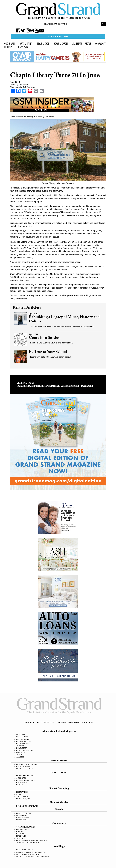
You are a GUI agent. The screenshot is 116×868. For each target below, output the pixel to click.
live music (87, 386)
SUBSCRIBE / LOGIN (58, 36)
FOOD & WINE (10, 43)
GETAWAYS (21, 834)
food (40, 386)
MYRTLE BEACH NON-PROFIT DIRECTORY (32, 840)
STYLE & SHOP (44, 43)
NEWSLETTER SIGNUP (25, 750)
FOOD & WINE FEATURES (26, 776)
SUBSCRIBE (87, 722)
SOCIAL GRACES (23, 820)
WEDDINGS (9, 47)
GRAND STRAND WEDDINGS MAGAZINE (31, 852)
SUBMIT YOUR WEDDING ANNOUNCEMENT (33, 857)
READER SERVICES (24, 741)
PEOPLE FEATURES (24, 813)
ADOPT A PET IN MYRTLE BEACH (29, 843)
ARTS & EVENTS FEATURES (27, 764)
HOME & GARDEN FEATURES (27, 806)
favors (31, 386)
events (21, 386)
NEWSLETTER (22, 748)
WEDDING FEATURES (24, 850)
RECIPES (20, 785)
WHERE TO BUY (22, 737)
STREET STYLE (22, 797)
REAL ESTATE (77, 43)
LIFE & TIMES (21, 836)
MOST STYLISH (22, 792)
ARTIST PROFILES (23, 815)
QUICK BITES (21, 778)
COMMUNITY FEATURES (25, 827)
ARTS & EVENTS (27, 43)
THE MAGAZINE (24, 47)
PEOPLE (88, 43)
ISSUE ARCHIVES (23, 739)
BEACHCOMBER (22, 829)
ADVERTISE (74, 722)
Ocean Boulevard (70, 386)
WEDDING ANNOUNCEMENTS (27, 854)
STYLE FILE (21, 794)
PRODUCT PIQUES (23, 799)
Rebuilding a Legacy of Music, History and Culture (64, 320)
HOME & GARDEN (61, 43)
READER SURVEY (23, 744)
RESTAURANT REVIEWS (25, 780)
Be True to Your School (48, 352)
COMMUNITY (101, 43)
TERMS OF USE (31, 722)
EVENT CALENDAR (23, 767)
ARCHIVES (20, 746)
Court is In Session (45, 338)
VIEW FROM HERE (23, 838)
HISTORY (20, 832)
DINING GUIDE (22, 783)
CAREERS (61, 722)
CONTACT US (48, 722)
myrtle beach (52, 386)
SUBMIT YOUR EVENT (25, 769)
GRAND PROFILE (23, 818)
